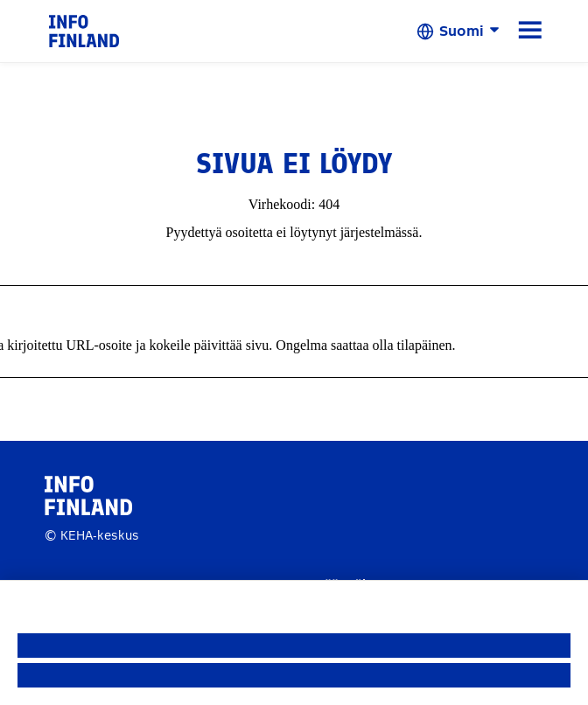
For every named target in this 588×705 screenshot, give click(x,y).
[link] (84, 30)
